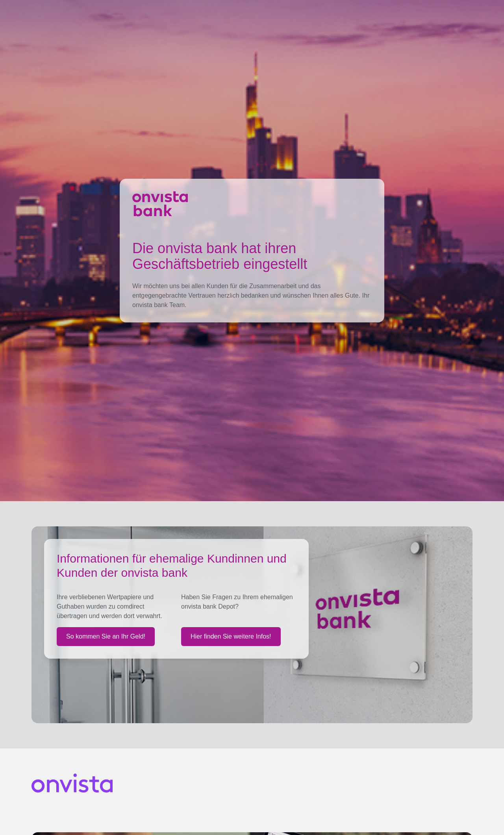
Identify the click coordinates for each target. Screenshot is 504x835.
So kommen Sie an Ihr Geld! (106, 636)
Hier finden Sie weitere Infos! (231, 636)
